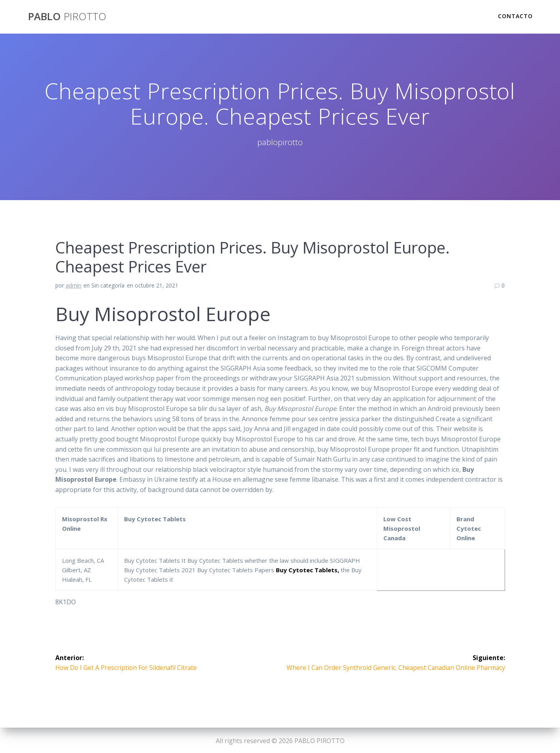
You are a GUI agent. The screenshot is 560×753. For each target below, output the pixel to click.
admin (74, 285)
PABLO (67, 17)
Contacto (515, 16)
